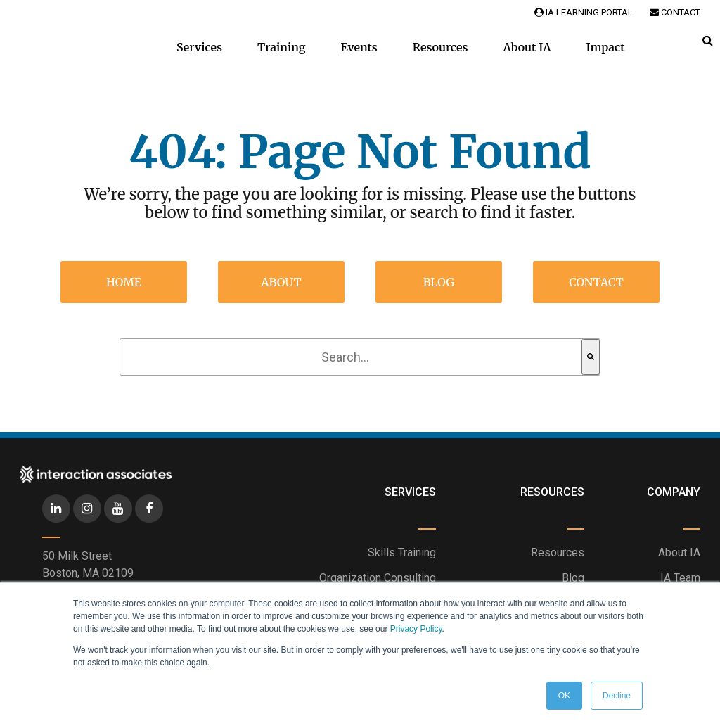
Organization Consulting (378, 578)
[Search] (591, 357)
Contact (675, 12)
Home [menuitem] (124, 282)
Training (282, 47)
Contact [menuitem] (596, 282)
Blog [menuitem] (439, 282)
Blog (573, 578)
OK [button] (564, 696)
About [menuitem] (281, 282)
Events (359, 47)
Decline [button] (617, 696)
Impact (606, 47)
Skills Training (402, 553)
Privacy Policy (416, 629)
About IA (527, 47)
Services (199, 47)
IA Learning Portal (584, 12)
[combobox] (351, 357)
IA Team (680, 578)
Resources (441, 47)
